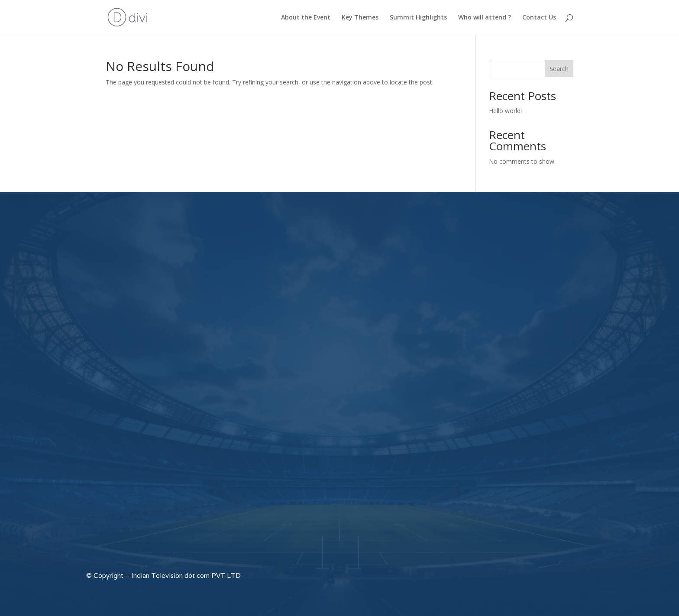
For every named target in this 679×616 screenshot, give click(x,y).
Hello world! (505, 111)
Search (559, 69)
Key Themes (360, 18)
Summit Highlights (418, 18)
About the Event (306, 18)
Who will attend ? (485, 18)
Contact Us (539, 18)
